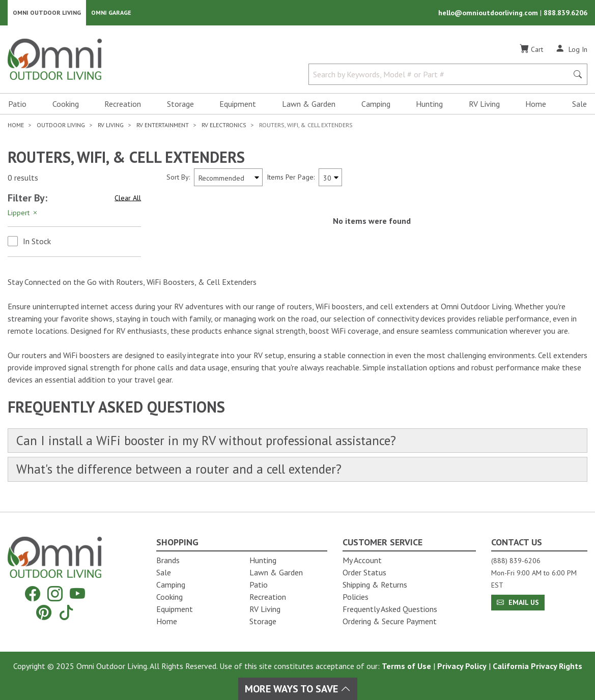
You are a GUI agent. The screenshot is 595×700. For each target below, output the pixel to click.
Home (536, 105)
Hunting (429, 105)
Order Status (364, 572)
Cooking (66, 105)
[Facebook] (33, 594)
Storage (180, 105)
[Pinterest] (44, 612)
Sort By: (178, 178)
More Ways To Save (298, 689)
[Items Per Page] (330, 178)
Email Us (518, 602)
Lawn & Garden (309, 105)
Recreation (123, 105)
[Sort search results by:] (228, 178)
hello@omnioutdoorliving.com (489, 13)
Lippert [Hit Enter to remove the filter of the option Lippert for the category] (23, 214)
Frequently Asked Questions (390, 609)
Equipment (238, 105)
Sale (579, 105)
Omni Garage (111, 13)
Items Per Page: (291, 178)
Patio (17, 105)
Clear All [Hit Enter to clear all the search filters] (128, 199)
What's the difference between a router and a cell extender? (185, 471)
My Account (362, 560)
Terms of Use (406, 666)
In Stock (37, 242)
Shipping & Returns (375, 585)
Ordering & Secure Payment (390, 621)
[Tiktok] (66, 612)
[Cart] (531, 50)
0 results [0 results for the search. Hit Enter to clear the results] (23, 179)
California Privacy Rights (537, 666)
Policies (356, 597)
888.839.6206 (565, 13)
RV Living (484, 105)
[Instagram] (55, 594)
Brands (168, 560)
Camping (376, 105)
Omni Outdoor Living (47, 13)
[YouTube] (77, 594)
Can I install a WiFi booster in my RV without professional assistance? (210, 442)
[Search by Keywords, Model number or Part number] (441, 75)
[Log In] (571, 50)
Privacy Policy (462, 666)
